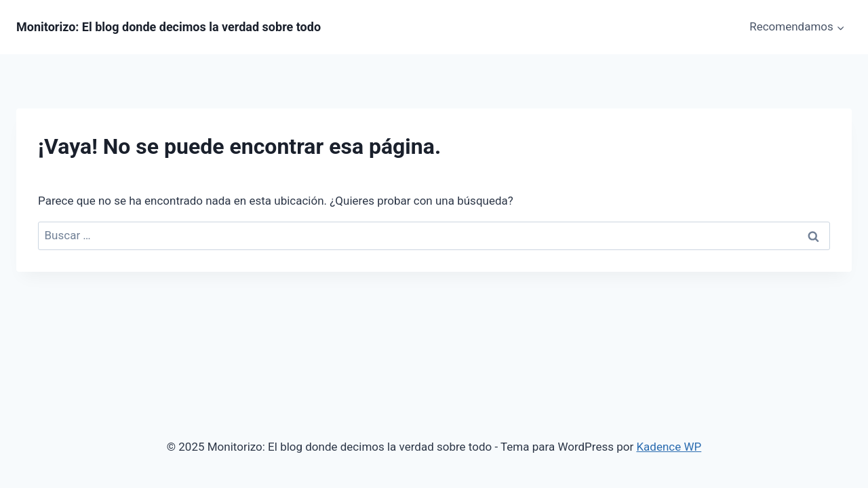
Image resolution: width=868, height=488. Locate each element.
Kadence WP (669, 447)
